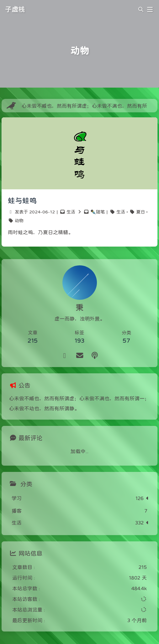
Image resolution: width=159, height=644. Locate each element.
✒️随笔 (98, 212)
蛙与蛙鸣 (22, 201)
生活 (71, 212)
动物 (19, 221)
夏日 (140, 212)
